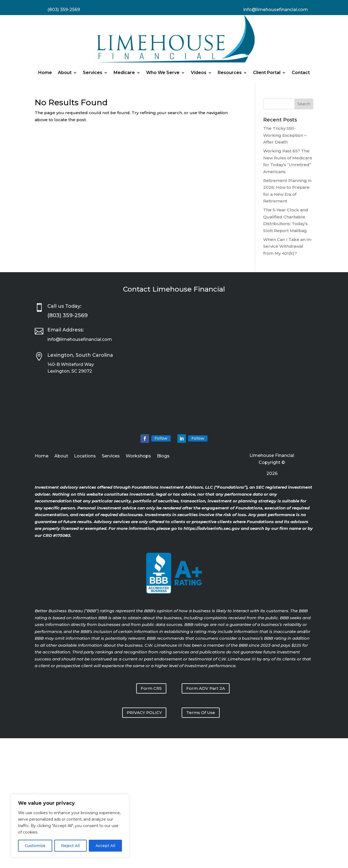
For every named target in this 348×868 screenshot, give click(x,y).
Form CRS (151, 688)
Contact (301, 73)
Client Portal (267, 73)
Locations (85, 456)
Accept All (105, 846)
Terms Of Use (201, 713)
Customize (35, 846)
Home (45, 73)
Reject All (70, 846)
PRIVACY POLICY (144, 713)
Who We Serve (163, 73)
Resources (230, 73)
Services (93, 73)
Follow (161, 438)
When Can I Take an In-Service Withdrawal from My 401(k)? (288, 246)
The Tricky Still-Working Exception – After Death (285, 135)
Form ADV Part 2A (206, 688)
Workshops (138, 456)
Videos (199, 73)
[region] (70, 826)
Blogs (163, 456)
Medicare (124, 73)
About (65, 73)
